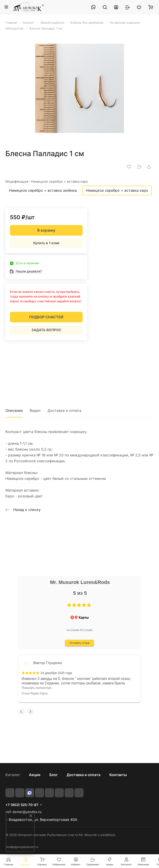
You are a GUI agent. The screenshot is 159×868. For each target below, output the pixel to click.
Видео (35, 410)
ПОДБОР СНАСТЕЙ (46, 317)
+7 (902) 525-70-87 (22, 805)
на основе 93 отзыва (80, 630)
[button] (69, 605)
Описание (14, 410)
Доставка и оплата (64, 410)
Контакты (118, 775)
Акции (35, 775)
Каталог (13, 775)
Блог (54, 775)
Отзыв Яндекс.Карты (35, 693)
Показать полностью (36, 688)
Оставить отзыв (79, 643)
